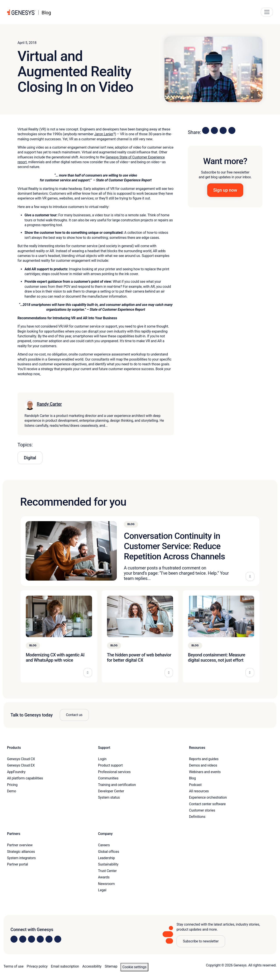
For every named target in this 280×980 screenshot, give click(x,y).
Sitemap (111, 966)
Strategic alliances (21, 852)
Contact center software (207, 804)
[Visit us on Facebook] (40, 939)
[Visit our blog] (58, 939)
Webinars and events (205, 772)
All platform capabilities (25, 778)
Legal (102, 890)
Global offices (108, 852)
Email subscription (65, 966)
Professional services (114, 772)
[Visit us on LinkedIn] (14, 939)
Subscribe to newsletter (201, 941)
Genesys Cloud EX (21, 765)
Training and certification (117, 785)
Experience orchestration (208, 797)
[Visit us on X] (31, 939)
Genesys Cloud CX (21, 759)
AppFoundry (16, 772)
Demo (12, 791)
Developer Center (111, 791)
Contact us (74, 715)
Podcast (195, 785)
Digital (30, 458)
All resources (199, 791)
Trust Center (107, 871)
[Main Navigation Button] (267, 12)
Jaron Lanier (104, 134)
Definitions (197, 817)
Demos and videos (203, 765)
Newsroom (106, 884)
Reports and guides (204, 759)
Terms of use (13, 966)
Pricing (12, 785)
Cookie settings (134, 967)
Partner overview (20, 845)
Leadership (106, 858)
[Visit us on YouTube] (49, 939)
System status (109, 797)
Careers (104, 845)
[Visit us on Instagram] (23, 939)
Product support (110, 765)
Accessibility (92, 966)
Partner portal (17, 864)
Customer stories (202, 810)
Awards (104, 877)
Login (102, 759)
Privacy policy (37, 966)
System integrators (21, 858)
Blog (192, 778)
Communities (108, 778)
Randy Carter (49, 404)
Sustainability (108, 864)
